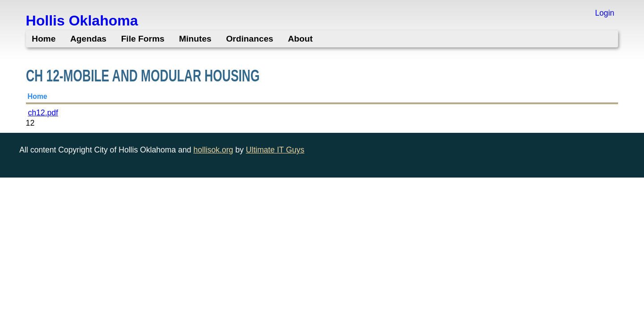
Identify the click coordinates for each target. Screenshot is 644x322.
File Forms (143, 39)
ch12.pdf (43, 113)
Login (605, 13)
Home (44, 39)
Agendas (88, 39)
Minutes (195, 39)
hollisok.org (213, 150)
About (300, 39)
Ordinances (250, 39)
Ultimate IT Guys (275, 150)
